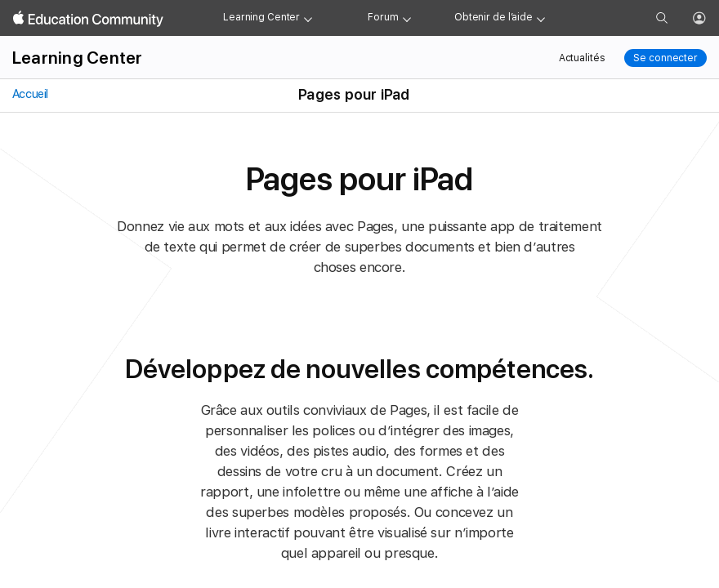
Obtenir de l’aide (493, 17)
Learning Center (261, 17)
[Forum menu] (407, 18)
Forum (383, 17)
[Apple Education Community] (88, 19)
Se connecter (665, 58)
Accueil (29, 94)
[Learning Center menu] (308, 18)
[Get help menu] (541, 18)
